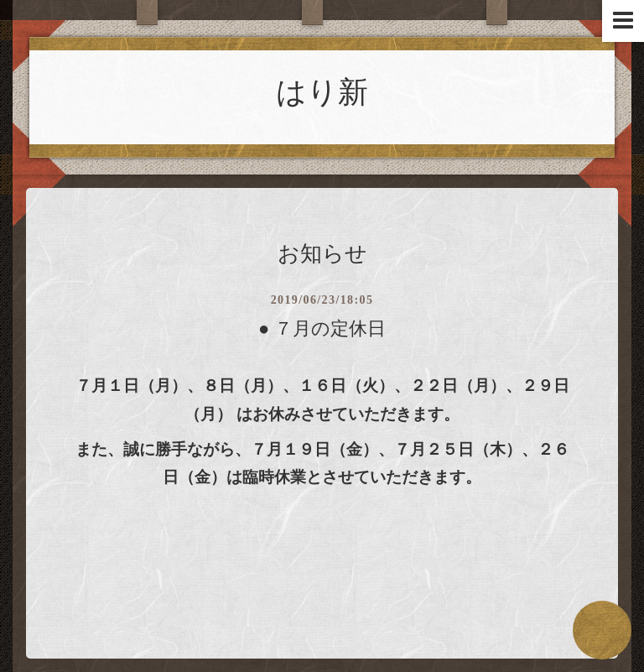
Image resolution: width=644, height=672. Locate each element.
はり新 (322, 92)
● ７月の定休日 (322, 328)
